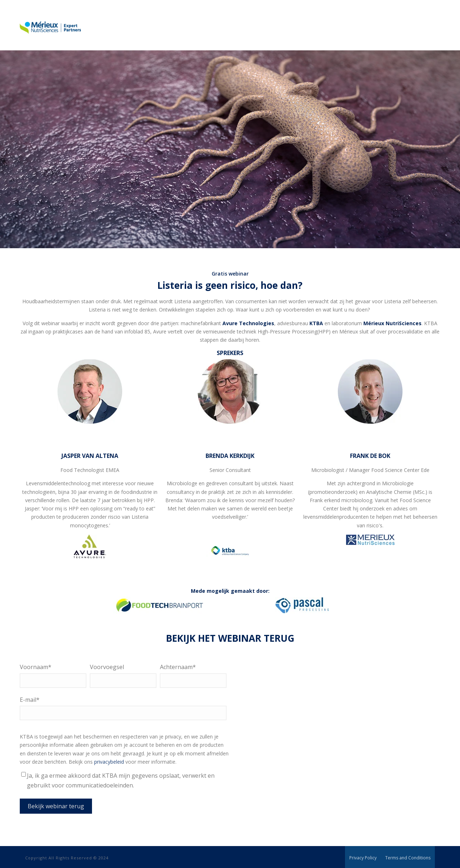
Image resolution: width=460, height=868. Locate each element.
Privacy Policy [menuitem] (363, 858)
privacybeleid (110, 762)
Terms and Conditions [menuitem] (408, 858)
